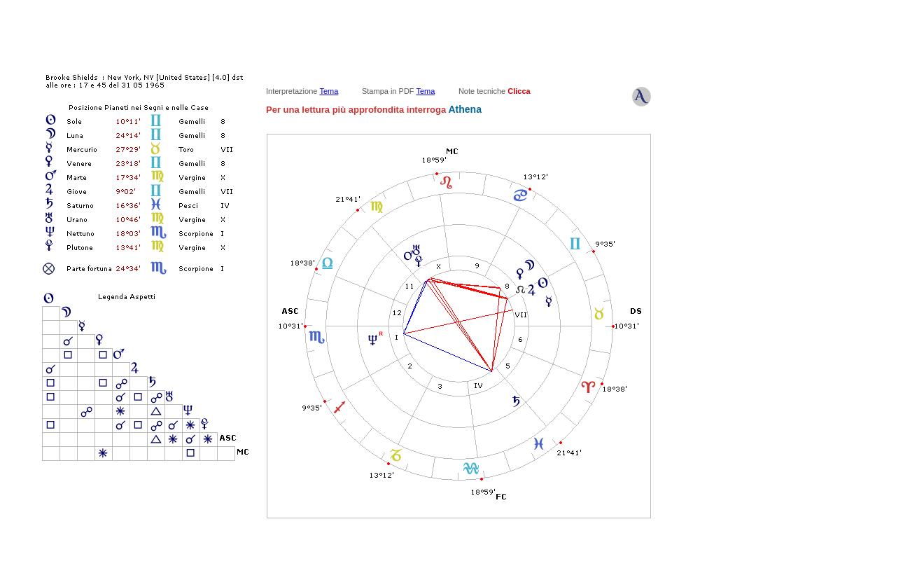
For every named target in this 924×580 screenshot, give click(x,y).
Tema (329, 91)
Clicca (519, 91)
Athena (464, 109)
